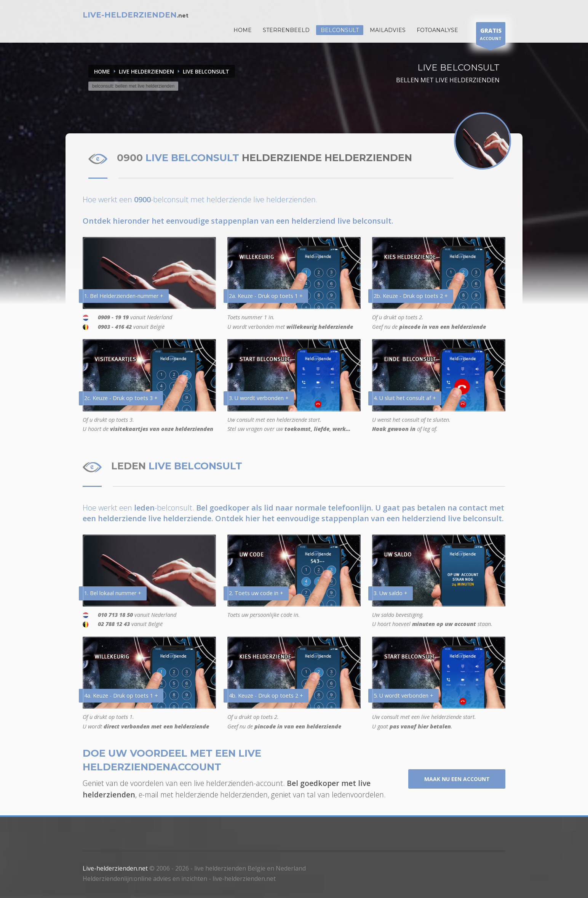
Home (102, 71)
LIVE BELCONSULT (206, 71)
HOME (243, 30)
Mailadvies (388, 30)
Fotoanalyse (437, 30)
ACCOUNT (491, 35)
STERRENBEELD (286, 30)
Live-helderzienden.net (115, 868)
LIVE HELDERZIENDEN (146, 71)
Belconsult (340, 30)
